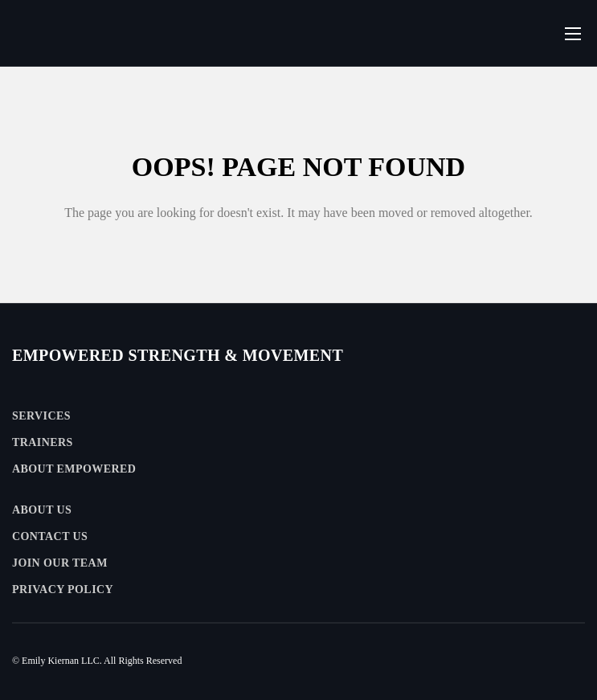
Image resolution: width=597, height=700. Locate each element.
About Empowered (74, 469)
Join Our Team (60, 563)
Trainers (43, 442)
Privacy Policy (63, 589)
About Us (42, 510)
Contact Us (50, 536)
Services (41, 416)
